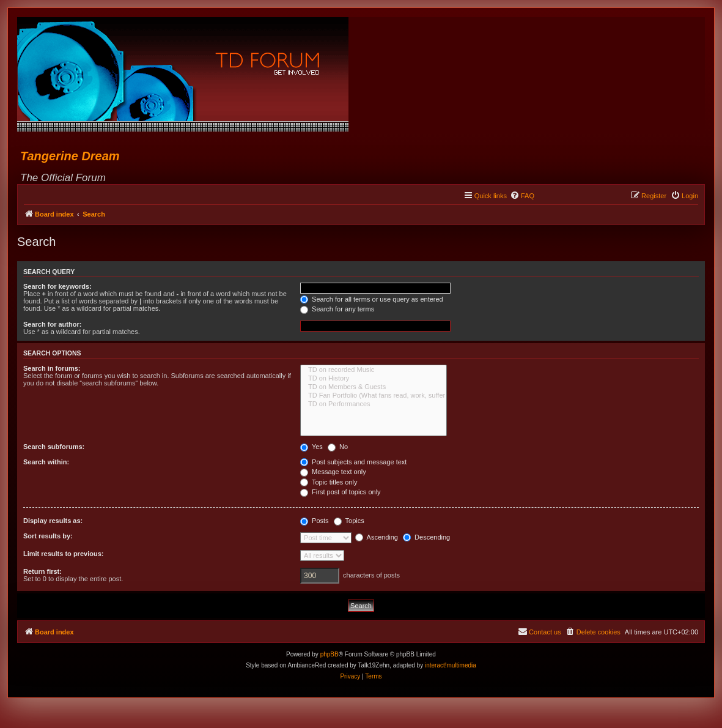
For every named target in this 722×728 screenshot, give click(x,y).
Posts (315, 521)
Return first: (42, 571)
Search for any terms (337, 309)
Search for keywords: (57, 286)
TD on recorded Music (374, 370)
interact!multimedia (451, 665)
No (338, 447)
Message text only (333, 472)
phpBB (330, 654)
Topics (349, 521)
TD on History (374, 379)
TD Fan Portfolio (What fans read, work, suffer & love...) (374, 396)
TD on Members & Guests (374, 387)
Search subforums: (54, 447)
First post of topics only (341, 492)
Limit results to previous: (63, 554)
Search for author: (52, 324)
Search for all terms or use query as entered (372, 299)
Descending (426, 537)
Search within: (46, 462)
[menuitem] (522, 196)
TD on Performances (374, 404)
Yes (311, 447)
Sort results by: (48, 536)
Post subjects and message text (353, 462)
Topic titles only (329, 482)
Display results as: (53, 521)
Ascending (377, 537)
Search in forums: (52, 368)
